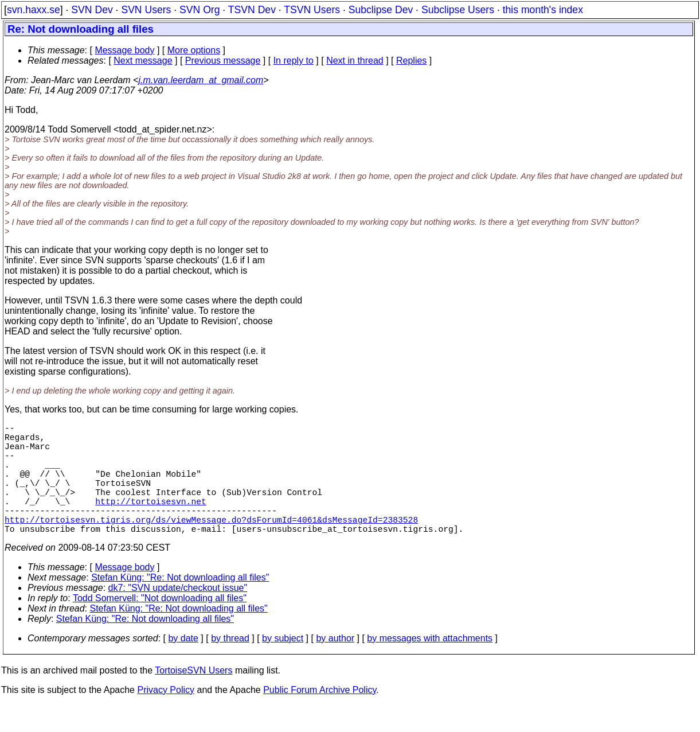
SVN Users (146, 10)
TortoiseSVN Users (193, 698)
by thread (230, 666)
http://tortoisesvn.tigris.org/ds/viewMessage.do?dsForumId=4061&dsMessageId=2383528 (211, 544)
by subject (283, 666)
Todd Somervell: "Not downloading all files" (160, 626)
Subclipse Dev (381, 10)
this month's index (543, 10)
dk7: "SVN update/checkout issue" (178, 615)
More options (194, 50)
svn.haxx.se (34, 10)
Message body (124, 50)
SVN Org (200, 10)
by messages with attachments (430, 666)
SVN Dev (92, 10)
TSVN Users (312, 10)
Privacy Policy (166, 717)
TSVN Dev (252, 10)
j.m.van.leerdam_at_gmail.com (201, 80)
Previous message (223, 61)
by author (335, 666)
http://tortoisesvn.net (150, 521)
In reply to (294, 61)
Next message (143, 61)
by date (183, 666)
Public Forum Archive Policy (320, 717)
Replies (411, 61)
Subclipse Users (458, 10)
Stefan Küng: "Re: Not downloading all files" (180, 605)
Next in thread (355, 61)
